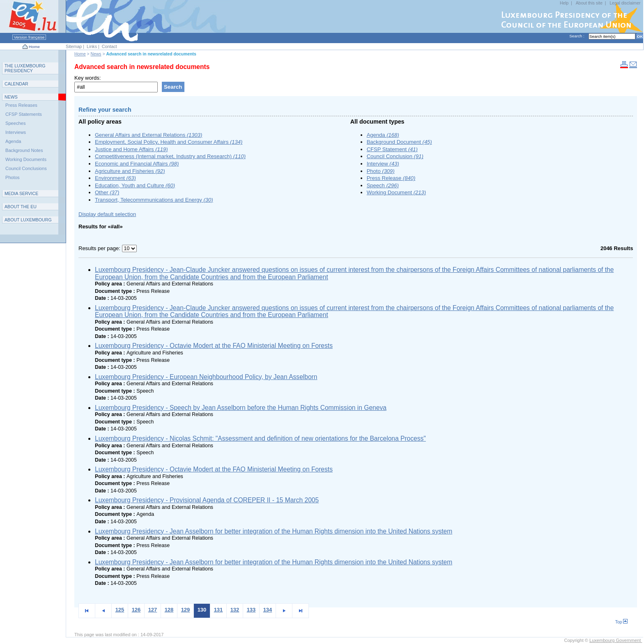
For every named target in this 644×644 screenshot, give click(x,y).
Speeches (15, 123)
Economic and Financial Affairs (137, 164)
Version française (29, 37)
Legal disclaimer (625, 3)
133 (251, 610)
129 (186, 610)
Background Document (399, 142)
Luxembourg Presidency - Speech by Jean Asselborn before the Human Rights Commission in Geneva (241, 408)
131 (218, 610)
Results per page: (100, 248)
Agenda (383, 135)
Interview (383, 164)
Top (622, 622)
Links (92, 46)
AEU (21, 207)
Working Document (396, 192)
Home (34, 47)
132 (235, 610)
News (96, 54)
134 (268, 610)
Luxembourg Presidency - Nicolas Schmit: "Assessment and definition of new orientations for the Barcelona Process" (260, 438)
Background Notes (24, 150)
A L (28, 220)
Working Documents (26, 159)
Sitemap (74, 46)
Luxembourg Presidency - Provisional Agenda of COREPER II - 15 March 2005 (207, 500)
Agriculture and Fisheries (130, 171)
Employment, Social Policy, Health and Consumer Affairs (169, 142)
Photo (381, 171)
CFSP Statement (392, 149)
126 (136, 610)
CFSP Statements (24, 114)
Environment (115, 178)
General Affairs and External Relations (148, 135)
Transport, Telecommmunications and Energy (154, 200)
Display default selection (107, 214)
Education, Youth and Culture (135, 185)
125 (120, 610)
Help (564, 3)
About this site (589, 3)
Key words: (87, 78)
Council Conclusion (395, 156)
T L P (25, 68)
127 (153, 610)
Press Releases (21, 105)
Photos (13, 177)
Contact (109, 46)
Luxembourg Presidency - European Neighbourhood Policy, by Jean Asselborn (206, 377)
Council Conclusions (26, 168)
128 (169, 610)
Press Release (391, 178)
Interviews (16, 132)
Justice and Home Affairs (131, 149)
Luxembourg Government (616, 640)
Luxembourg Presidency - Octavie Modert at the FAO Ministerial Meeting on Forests (214, 346)
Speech (383, 185)
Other (107, 192)
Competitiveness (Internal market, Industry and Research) (170, 156)
